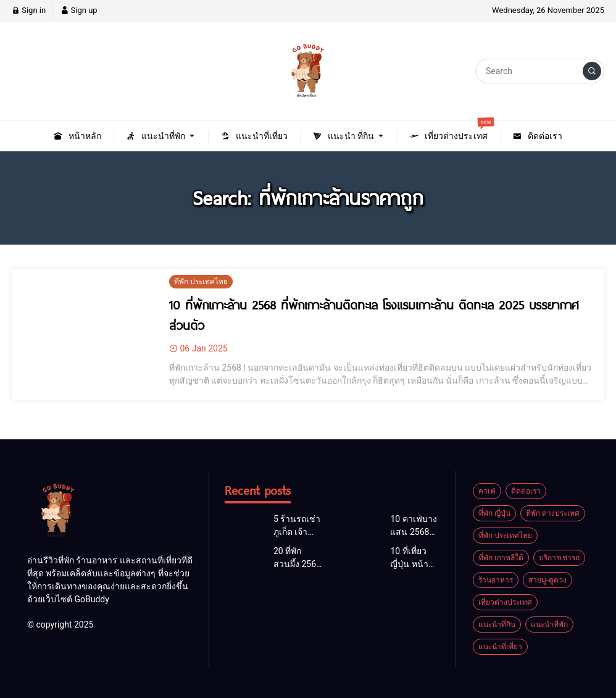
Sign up (79, 10)
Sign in (29, 10)
